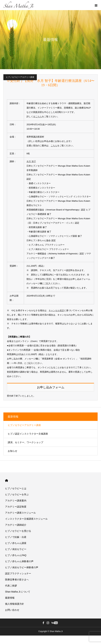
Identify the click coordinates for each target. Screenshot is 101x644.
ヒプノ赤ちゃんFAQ (16, 555)
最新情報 (13, 417)
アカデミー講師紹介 (16, 525)
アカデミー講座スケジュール (20, 513)
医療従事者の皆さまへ (17, 580)
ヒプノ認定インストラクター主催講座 (28, 434)
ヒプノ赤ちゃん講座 (16, 543)
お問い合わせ (12, 610)
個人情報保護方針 (15, 604)
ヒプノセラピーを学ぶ (17, 494)
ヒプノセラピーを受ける (18, 531)
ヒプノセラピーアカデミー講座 (20, 77)
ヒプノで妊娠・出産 (16, 537)
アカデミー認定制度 (16, 507)
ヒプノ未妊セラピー (16, 549)
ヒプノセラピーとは (16, 488)
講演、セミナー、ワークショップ (26, 442)
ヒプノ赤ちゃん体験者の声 (19, 561)
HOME (7, 481)
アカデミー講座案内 (16, 501)
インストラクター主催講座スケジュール (26, 519)
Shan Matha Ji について (18, 592)
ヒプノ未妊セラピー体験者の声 (22, 567)
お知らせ (12, 451)
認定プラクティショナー (18, 573)
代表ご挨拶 (11, 586)
